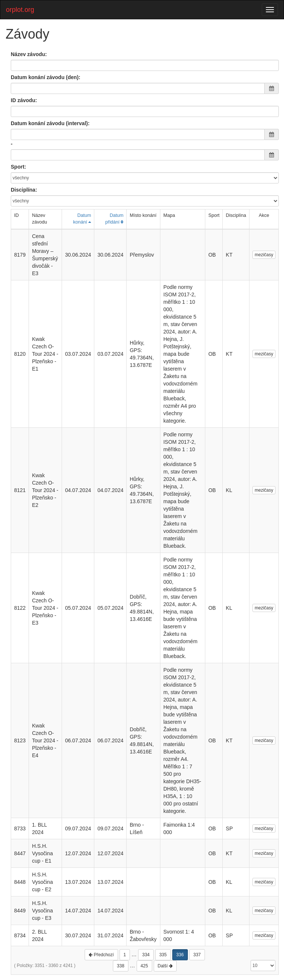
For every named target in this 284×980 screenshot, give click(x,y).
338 (121, 966)
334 (146, 955)
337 (197, 955)
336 (180, 955)
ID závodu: (24, 100)
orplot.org (20, 10)
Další (165, 966)
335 (163, 955)
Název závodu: (29, 54)
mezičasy (264, 255)
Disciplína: (24, 190)
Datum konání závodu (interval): (50, 123)
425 (144, 966)
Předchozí (101, 955)
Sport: (18, 167)
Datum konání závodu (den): (45, 77)
